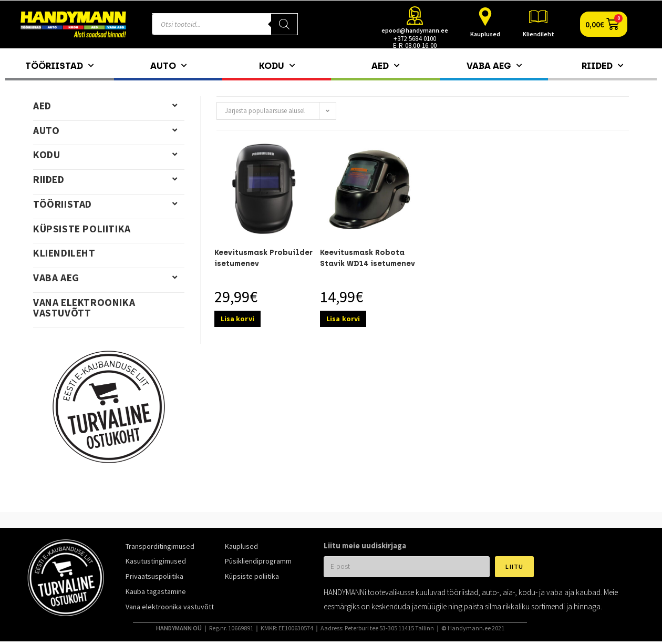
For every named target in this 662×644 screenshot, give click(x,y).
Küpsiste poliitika (82, 229)
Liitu (514, 566)
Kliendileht (539, 34)
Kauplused (485, 34)
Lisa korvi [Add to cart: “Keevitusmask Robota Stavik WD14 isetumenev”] (343, 319)
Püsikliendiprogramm (258, 561)
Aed (385, 66)
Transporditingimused (160, 546)
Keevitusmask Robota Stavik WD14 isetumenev (368, 258)
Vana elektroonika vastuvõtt (84, 308)
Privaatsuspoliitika (154, 576)
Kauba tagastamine (156, 591)
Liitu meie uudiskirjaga (365, 545)
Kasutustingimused (156, 561)
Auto (168, 66)
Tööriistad (59, 66)
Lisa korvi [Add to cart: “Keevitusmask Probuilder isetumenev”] (237, 319)
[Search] (284, 24)
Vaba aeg (494, 66)
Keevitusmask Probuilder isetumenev (263, 258)
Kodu (277, 66)
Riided (602, 66)
